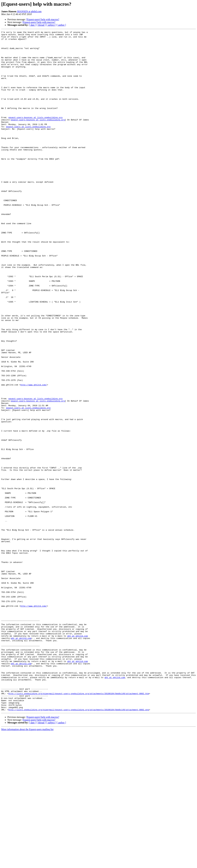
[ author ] (61, 25)
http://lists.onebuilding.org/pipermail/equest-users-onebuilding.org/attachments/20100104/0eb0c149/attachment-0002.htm (79, 826)
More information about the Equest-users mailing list (27, 865)
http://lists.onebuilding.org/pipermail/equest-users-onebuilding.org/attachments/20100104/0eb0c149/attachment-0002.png (79, 846)
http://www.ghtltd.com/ (34, 456)
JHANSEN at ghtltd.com (29, 11)
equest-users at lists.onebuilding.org (28, 146)
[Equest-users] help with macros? (43, 19)
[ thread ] (41, 25)
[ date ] (33, 25)
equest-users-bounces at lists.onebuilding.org (35, 135)
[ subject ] (51, 25)
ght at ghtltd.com (77, 757)
